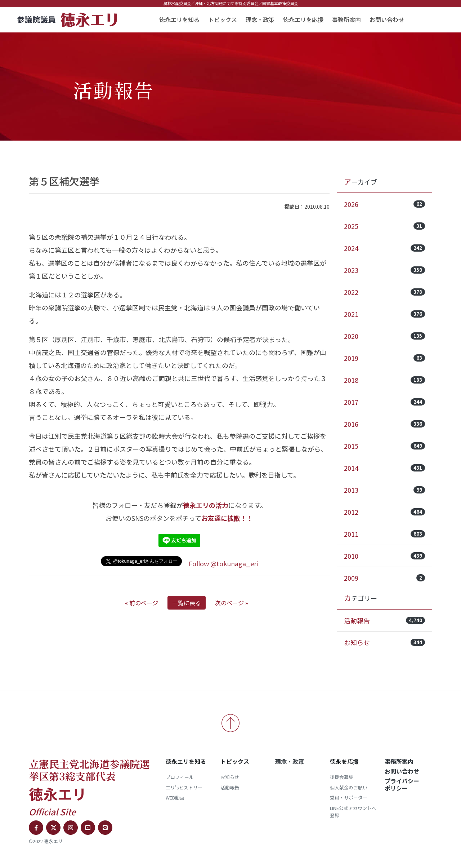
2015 (384, 446)
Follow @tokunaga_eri (223, 563)
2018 (384, 380)
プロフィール (180, 777)
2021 (384, 314)
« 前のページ (142, 603)
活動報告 (384, 620)
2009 (384, 578)
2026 (384, 204)
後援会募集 (342, 777)
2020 (384, 336)
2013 (384, 490)
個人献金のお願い (349, 787)
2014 (384, 468)
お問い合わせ (387, 19)
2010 (384, 556)
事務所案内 (346, 19)
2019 (384, 358)
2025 (384, 226)
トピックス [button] (223, 19)
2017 (384, 402)
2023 (384, 270)
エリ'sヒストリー (184, 787)
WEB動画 (175, 798)
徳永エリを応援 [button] (303, 19)
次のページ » (232, 603)
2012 (384, 512)
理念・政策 (260, 19)
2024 (384, 248)
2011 (384, 534)
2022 (384, 292)
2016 (384, 424)
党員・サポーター (349, 798)
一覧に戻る (187, 603)
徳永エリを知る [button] (179, 19)
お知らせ (384, 642)
